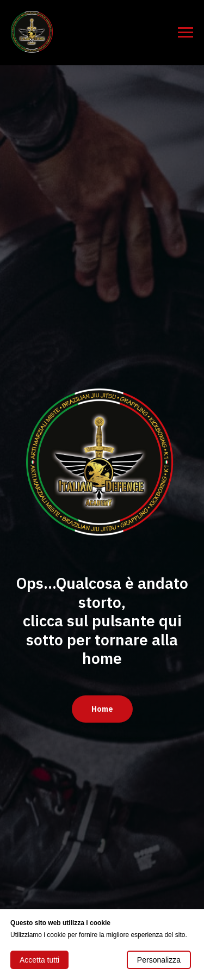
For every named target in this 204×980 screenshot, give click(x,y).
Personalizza (159, 960)
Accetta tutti (39, 960)
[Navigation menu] (186, 33)
